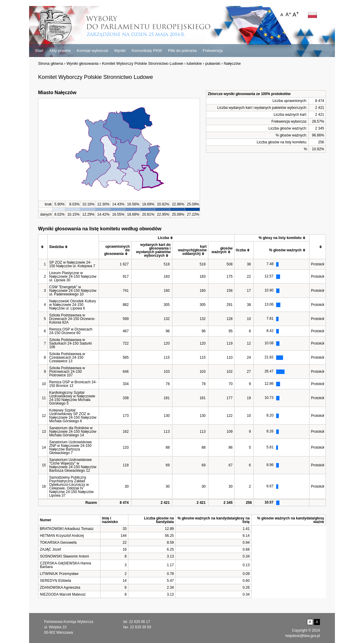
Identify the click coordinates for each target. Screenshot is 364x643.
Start (39, 51)
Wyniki (120, 51)
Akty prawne (60, 51)
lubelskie (194, 63)
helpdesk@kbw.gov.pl (303, 636)
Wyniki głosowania (83, 63)
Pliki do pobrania (182, 51)
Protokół (318, 264)
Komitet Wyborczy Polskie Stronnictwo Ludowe (143, 63)
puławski (213, 63)
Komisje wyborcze (92, 51)
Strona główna (51, 63)
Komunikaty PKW (147, 51)
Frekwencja (213, 51)
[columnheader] (43, 247)
